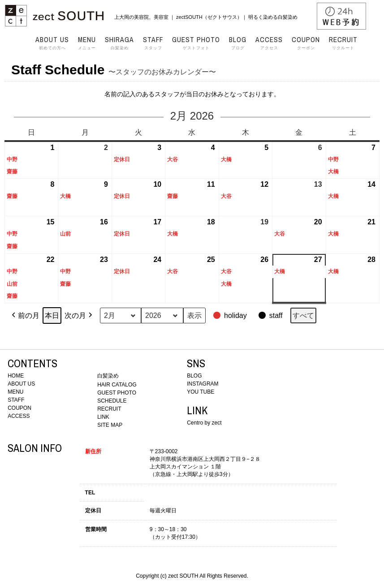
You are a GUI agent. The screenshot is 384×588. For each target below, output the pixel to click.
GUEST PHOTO (117, 393)
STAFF (16, 400)
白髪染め (119, 43)
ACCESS (19, 416)
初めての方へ (52, 43)
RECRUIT (109, 409)
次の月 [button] (79, 316)
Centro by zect (204, 423)
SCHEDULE (112, 401)
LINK (103, 417)
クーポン (306, 43)
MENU (15, 392)
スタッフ (153, 43)
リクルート (343, 43)
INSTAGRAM (203, 384)
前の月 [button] (25, 316)
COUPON (19, 408)
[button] (231, 316)
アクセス (269, 43)
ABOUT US (21, 384)
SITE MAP (110, 425)
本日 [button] (52, 315)
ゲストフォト (196, 43)
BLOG (194, 376)
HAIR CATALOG (117, 385)
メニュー (87, 43)
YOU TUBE (201, 392)
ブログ (238, 43)
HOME (16, 376)
